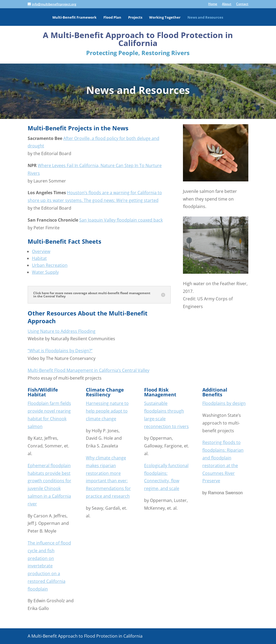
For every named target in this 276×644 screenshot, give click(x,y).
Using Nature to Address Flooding (62, 331)
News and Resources (205, 18)
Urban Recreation (50, 265)
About (227, 4)
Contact (242, 4)
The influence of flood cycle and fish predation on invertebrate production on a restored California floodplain (49, 566)
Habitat (39, 258)
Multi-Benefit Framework (74, 18)
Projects (135, 18)
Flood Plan (112, 18)
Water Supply (45, 272)
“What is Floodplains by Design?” (60, 351)
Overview (41, 251)
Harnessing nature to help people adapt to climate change (107, 411)
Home (213, 4)
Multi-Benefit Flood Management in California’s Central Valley (89, 370)
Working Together (165, 18)
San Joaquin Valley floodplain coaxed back (121, 220)
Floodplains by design (224, 403)
